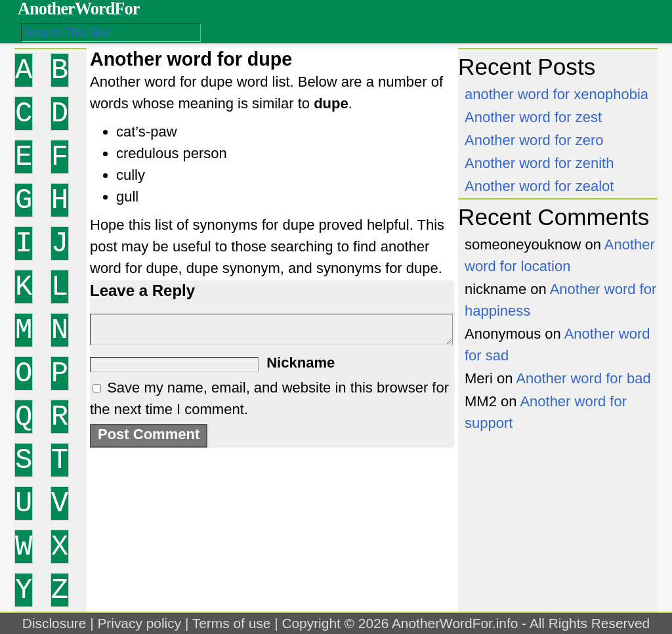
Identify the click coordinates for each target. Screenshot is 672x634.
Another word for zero (534, 140)
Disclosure (54, 623)
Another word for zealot (539, 186)
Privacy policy (139, 623)
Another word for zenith (539, 163)
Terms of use (232, 623)
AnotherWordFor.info (455, 623)
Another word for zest (533, 117)
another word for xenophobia (556, 94)
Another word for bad (583, 378)
